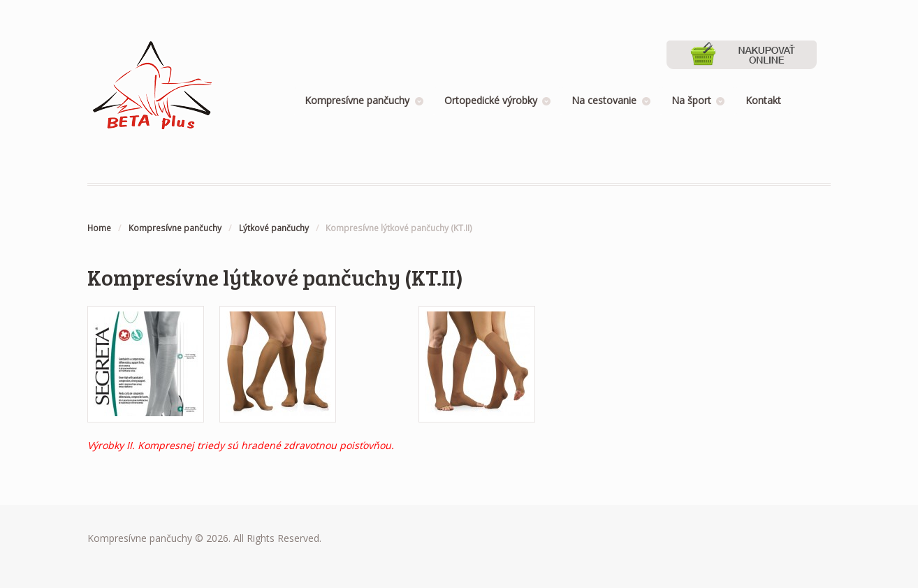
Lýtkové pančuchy (274, 228)
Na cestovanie (604, 100)
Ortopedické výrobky (491, 100)
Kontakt (763, 100)
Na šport (691, 100)
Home (99, 228)
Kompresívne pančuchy (357, 100)
